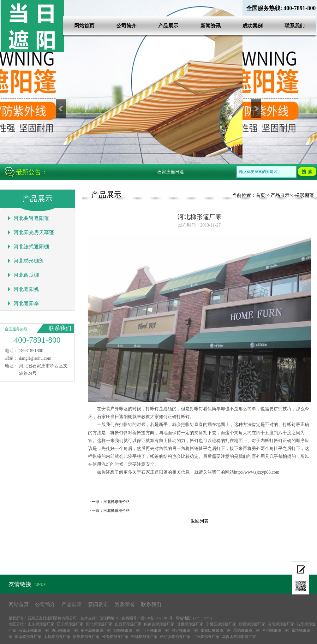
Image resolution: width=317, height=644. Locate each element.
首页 (260, 195)
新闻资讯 (211, 26)
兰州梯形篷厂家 (206, 637)
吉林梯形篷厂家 (144, 637)
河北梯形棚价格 (117, 511)
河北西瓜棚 (26, 275)
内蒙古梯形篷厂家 (159, 624)
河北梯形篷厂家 (99, 624)
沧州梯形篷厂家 (276, 630)
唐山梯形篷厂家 (65, 630)
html (207, 618)
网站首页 (84, 26)
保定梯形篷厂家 (185, 630)
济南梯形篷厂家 (281, 624)
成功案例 (253, 26)
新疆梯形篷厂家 (252, 624)
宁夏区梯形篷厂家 (221, 624)
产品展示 (168, 26)
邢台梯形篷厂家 (156, 630)
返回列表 (200, 521)
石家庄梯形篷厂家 (34, 630)
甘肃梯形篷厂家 (190, 624)
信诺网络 (107, 618)
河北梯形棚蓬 (29, 261)
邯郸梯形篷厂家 (127, 630)
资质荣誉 (125, 604)
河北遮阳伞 (26, 303)
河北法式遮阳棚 (31, 247)
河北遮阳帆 (26, 289)
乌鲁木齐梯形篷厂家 (239, 637)
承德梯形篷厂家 (247, 630)
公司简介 (126, 26)
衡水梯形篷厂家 (28, 637)
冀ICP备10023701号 (157, 618)
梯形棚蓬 (304, 195)
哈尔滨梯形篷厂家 (175, 637)
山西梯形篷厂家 (128, 624)
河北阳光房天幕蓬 (34, 232)
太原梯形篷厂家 (57, 637)
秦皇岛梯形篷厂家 (96, 630)
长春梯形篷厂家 (115, 637)
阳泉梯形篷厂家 (86, 637)
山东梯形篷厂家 (41, 624)
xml (197, 618)
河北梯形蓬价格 (117, 502)
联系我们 (295, 26)
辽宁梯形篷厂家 (70, 624)
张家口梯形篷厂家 (216, 630)
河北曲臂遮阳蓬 (31, 218)
